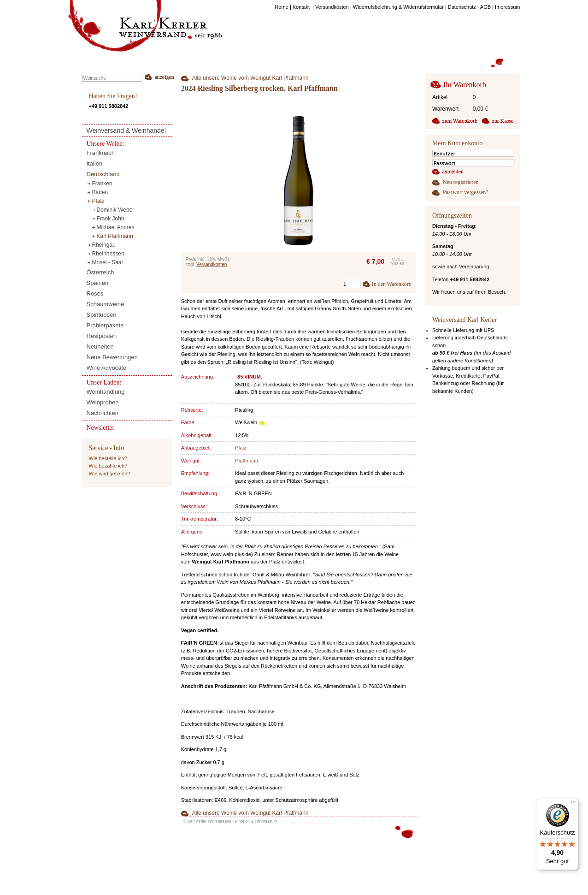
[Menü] (573, 804)
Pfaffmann (247, 461)
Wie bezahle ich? (108, 466)
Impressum (267, 821)
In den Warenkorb (392, 284)
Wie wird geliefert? (110, 474)
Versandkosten (212, 264)
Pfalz (241, 448)
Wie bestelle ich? (108, 458)
